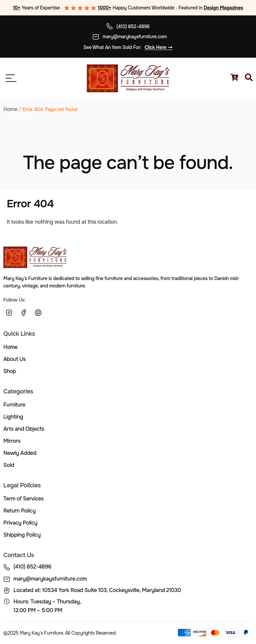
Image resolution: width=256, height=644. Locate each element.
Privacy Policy (20, 523)
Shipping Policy (22, 535)
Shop (10, 371)
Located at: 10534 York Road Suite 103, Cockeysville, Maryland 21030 (97, 590)
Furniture (14, 405)
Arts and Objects (24, 429)
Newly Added (20, 453)
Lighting (13, 417)
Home (10, 109)
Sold (9, 465)
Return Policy (19, 511)
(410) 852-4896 (133, 26)
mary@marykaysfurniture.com (135, 37)
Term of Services (23, 499)
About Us (15, 359)
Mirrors (12, 441)
